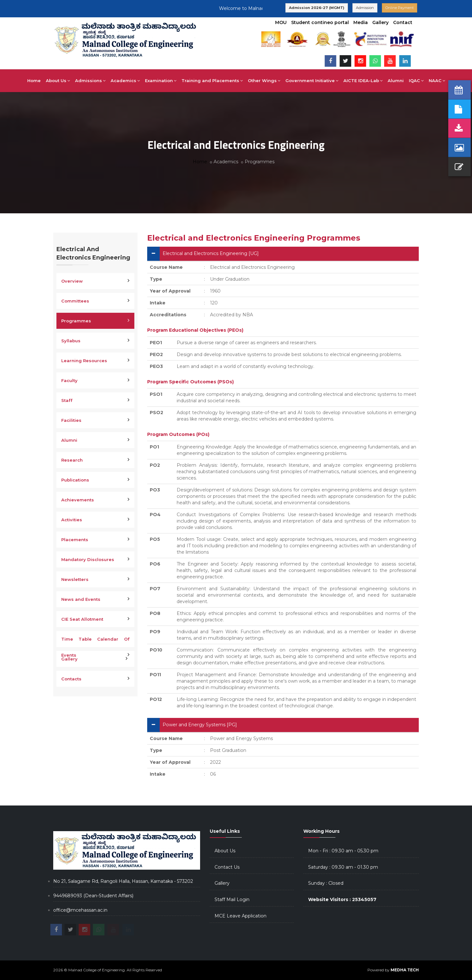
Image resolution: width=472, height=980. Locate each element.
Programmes (76, 321)
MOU (281, 22)
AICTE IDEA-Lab (363, 81)
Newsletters (75, 579)
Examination (161, 81)
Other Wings (264, 81)
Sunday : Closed (326, 883)
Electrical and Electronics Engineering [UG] (211, 253)
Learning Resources (84, 361)
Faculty (69, 380)
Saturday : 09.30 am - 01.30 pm (343, 867)
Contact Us (227, 867)
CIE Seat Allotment (82, 619)
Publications (75, 480)
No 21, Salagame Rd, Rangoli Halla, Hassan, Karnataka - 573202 (123, 881)
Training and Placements (212, 81)
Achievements (78, 500)
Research (72, 460)
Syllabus (71, 341)
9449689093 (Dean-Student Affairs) (93, 896)
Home (34, 81)
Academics (125, 81)
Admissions (90, 81)
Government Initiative (312, 81)
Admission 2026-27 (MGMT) (317, 8)
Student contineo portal (320, 22)
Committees (75, 301)
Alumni (396, 81)
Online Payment (400, 8)
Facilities (71, 420)
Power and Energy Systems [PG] (200, 725)
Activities (72, 520)
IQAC (416, 81)
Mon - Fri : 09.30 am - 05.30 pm (343, 851)
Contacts (71, 679)
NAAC (437, 81)
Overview (72, 281)
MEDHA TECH (405, 970)
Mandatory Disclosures (88, 559)
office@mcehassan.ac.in (80, 910)
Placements (75, 540)
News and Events (81, 599)
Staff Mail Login (232, 899)
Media (361, 22)
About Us (58, 81)
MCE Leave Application (240, 916)
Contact (403, 22)
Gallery (380, 22)
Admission (365, 8)
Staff (67, 400)
